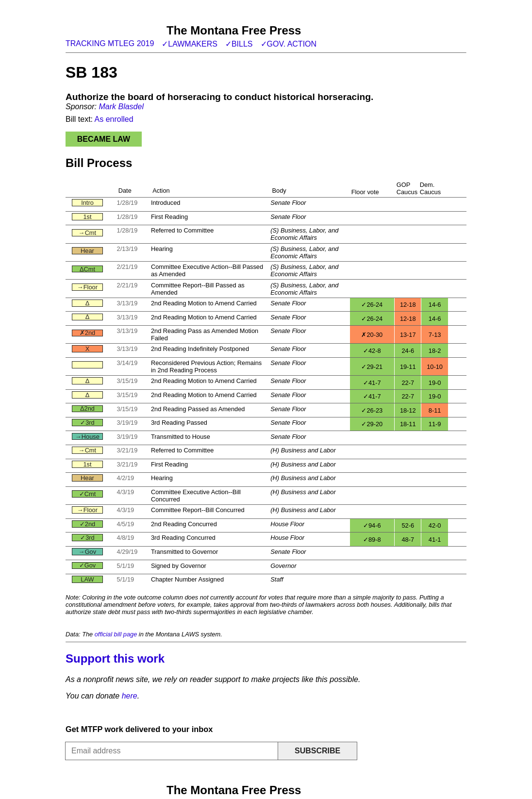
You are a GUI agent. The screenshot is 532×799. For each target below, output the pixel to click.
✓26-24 (372, 305)
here (130, 696)
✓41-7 (372, 383)
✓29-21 (372, 367)
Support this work (115, 658)
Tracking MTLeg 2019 (110, 43)
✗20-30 (372, 335)
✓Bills (239, 44)
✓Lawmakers (190, 44)
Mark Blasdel (121, 107)
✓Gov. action (289, 44)
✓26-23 (372, 410)
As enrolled (114, 119)
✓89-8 (372, 540)
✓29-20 (372, 424)
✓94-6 (372, 525)
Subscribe (317, 751)
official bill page (116, 634)
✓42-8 (372, 351)
